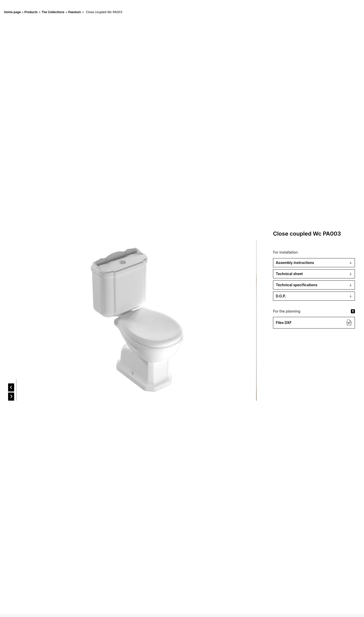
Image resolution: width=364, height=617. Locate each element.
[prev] (11, 387)
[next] (11, 397)
